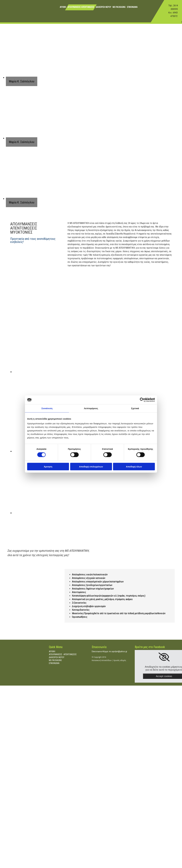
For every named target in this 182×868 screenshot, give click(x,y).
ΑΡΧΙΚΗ (63, 7)
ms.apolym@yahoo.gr (118, 651)
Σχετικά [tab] (135, 408)
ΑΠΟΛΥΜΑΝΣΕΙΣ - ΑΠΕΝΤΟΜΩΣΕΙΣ (63, 654)
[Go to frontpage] (7, 14)
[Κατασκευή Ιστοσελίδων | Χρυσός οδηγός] (94, 668)
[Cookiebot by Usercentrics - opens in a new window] (142, 400)
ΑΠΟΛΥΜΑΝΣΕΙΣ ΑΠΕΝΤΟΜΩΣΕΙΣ (81, 7)
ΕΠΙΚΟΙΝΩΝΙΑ (132, 7)
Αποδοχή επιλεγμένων (91, 466)
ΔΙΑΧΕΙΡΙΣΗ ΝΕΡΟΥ (103, 7)
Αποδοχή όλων (134, 466)
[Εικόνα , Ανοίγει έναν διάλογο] (72, 372)
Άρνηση (48, 466)
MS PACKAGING (119, 7)
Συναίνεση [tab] (47, 408)
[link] (164, 657)
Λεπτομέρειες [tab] (91, 408)
